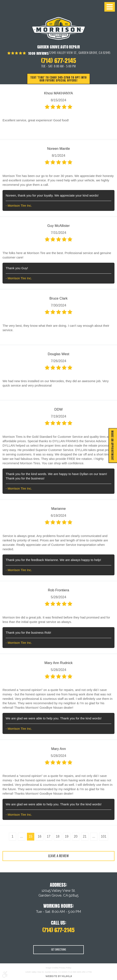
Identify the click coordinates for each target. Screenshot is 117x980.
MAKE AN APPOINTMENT (112, 446)
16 (39, 837)
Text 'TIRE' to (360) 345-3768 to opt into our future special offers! (58, 79)
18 (57, 837)
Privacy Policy (65, 968)
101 (106, 837)
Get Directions (59, 950)
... (19, 837)
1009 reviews (38, 53)
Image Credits (52, 968)
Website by (58, 976)
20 (77, 837)
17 (48, 837)
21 (86, 837)
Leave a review (58, 857)
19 (67, 837)
